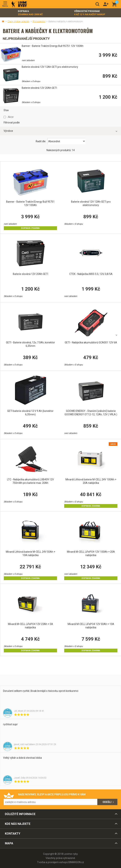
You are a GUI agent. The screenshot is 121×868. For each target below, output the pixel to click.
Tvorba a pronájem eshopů (52, 862)
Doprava (30, 13)
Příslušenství (39, 22)
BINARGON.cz (76, 862)
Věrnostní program (90, 13)
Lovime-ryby (19, 4)
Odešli (107, 802)
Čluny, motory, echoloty (19, 22)
